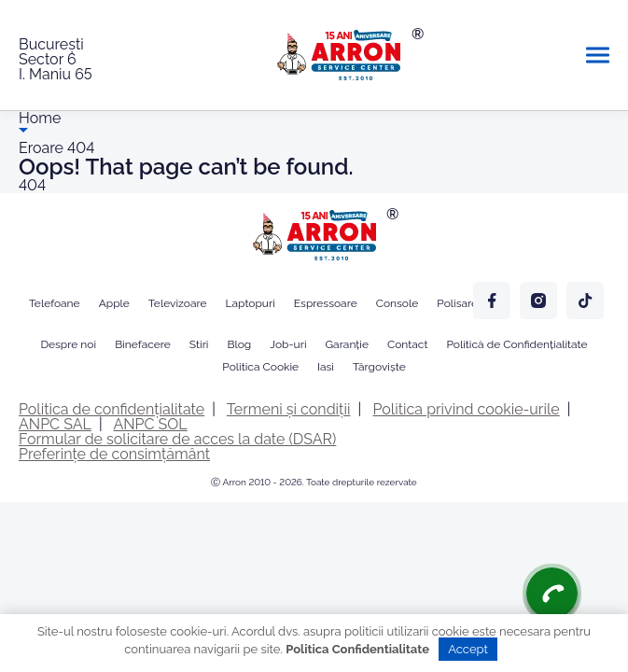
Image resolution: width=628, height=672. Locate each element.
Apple (114, 303)
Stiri (199, 344)
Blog (239, 344)
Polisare (457, 303)
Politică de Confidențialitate (516, 344)
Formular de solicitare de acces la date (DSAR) (177, 439)
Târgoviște (379, 367)
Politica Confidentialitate (357, 649)
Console (398, 303)
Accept (468, 649)
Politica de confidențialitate (112, 409)
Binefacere (143, 344)
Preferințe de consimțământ (114, 454)
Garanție (347, 344)
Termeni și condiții (289, 409)
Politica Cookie (260, 367)
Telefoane (55, 303)
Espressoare (326, 303)
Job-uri (288, 344)
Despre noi (68, 344)
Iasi (326, 367)
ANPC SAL (55, 424)
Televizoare (178, 303)
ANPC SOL (150, 424)
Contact (407, 344)
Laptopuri (251, 303)
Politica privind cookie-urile (467, 409)
